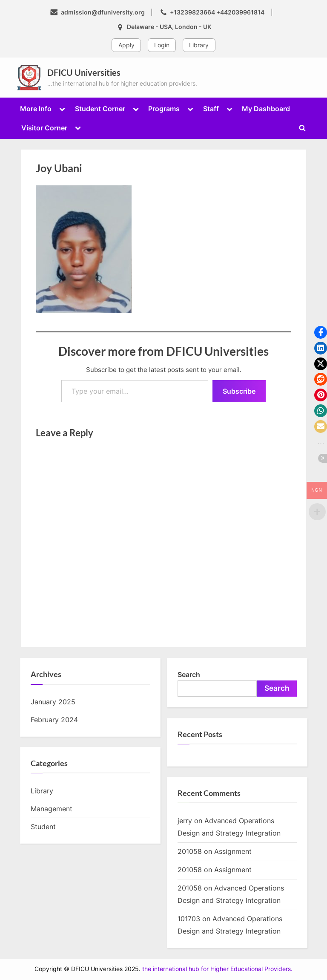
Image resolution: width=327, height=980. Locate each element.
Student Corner (100, 109)
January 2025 (53, 702)
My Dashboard (266, 109)
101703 (189, 919)
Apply (126, 45)
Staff (211, 109)
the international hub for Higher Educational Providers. (217, 969)
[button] (321, 332)
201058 (190, 851)
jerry (185, 821)
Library (199, 45)
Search (189, 674)
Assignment (233, 851)
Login (162, 45)
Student (43, 827)
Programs (164, 109)
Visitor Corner (44, 128)
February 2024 (54, 720)
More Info (36, 109)
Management (52, 809)
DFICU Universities (84, 72)
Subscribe (239, 391)
